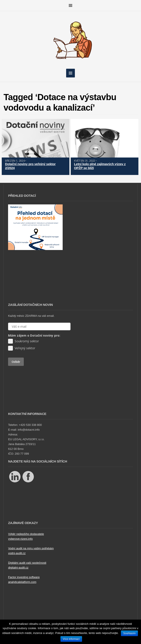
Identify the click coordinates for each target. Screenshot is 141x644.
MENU (70, 5)
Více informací (71, 639)
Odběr (16, 362)
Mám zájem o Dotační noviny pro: (34, 335)
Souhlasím (130, 633)
